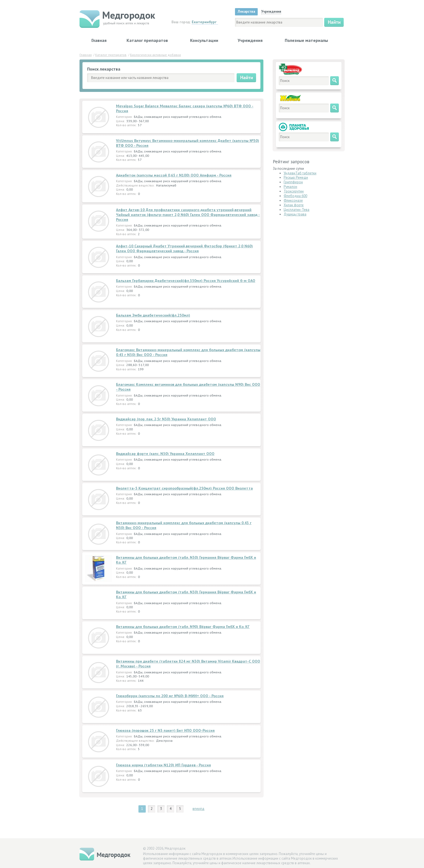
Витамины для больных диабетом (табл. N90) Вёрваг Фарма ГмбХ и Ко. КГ (183, 627)
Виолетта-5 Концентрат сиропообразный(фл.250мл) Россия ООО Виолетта (184, 488)
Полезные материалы (306, 40)
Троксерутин (294, 191)
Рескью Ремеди (296, 177)
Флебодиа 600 (295, 196)
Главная (99, 40)
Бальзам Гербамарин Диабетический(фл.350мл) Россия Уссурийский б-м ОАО (186, 281)
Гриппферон (293, 182)
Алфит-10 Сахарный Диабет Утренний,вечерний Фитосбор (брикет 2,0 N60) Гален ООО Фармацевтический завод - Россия (184, 248)
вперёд (198, 809)
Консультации (204, 40)
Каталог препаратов (147, 40)
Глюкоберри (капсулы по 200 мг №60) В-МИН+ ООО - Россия (170, 696)
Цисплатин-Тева (297, 210)
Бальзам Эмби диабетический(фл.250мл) (153, 315)
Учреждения (250, 40)
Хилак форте (294, 205)
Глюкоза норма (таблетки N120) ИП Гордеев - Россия (163, 765)
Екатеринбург (204, 22)
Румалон (290, 187)
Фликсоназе (293, 200)
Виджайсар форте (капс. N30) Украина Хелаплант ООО (165, 454)
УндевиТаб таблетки (300, 173)
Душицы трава (295, 214)
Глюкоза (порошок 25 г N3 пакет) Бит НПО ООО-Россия (165, 730)
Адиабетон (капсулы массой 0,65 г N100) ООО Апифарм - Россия (174, 175)
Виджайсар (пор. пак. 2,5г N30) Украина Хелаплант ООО (166, 419)
